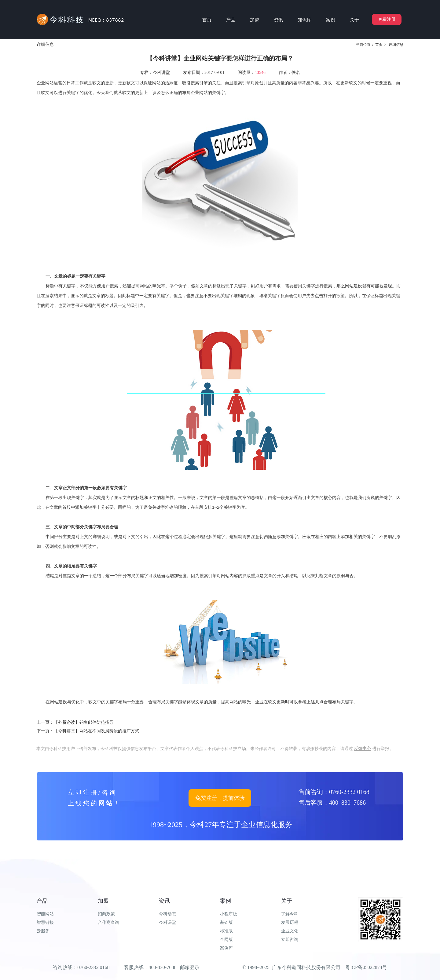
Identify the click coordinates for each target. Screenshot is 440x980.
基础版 (226, 922)
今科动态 (167, 914)
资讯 (164, 901)
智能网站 (45, 914)
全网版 (226, 940)
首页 (379, 45)
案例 (226, 901)
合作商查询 (108, 922)
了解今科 (290, 914)
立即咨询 (290, 940)
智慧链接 (45, 922)
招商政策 (106, 914)
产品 (42, 901)
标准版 (226, 931)
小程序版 (229, 914)
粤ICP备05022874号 (366, 967)
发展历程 (290, 922)
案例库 (226, 948)
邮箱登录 (190, 967)
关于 (287, 901)
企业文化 (290, 931)
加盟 (103, 901)
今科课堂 (167, 922)
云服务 (43, 931)
